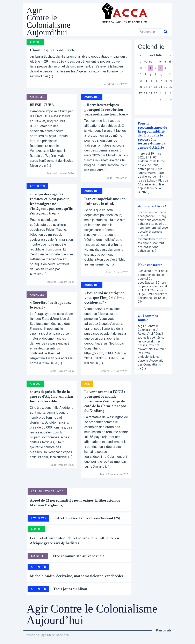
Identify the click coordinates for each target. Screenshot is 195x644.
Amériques (37, 97)
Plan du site (164, 631)
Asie (87, 384)
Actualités (37, 186)
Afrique (35, 42)
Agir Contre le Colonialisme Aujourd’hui (48, 21)
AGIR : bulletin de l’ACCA (47, 491)
